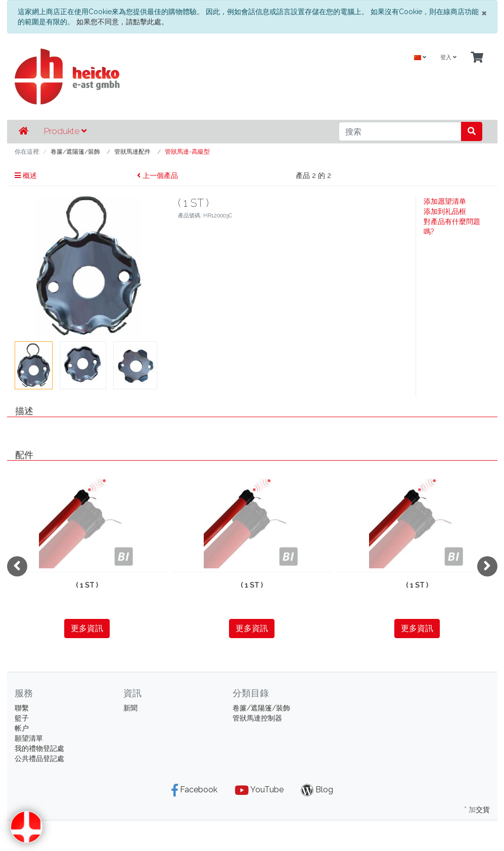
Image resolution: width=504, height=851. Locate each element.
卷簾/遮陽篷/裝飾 (261, 708)
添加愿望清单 (445, 201)
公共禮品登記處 (39, 758)
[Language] (420, 58)
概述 (26, 175)
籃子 (22, 718)
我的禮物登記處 (39, 748)
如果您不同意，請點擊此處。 (122, 22)
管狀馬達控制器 (257, 718)
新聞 (130, 708)
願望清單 (29, 738)
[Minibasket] (477, 58)
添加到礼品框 (445, 211)
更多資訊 (87, 628)
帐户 (22, 728)
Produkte (65, 131)
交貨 (483, 810)
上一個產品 (157, 175)
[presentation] (17, 566)
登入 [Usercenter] (448, 57)
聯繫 (22, 708)
